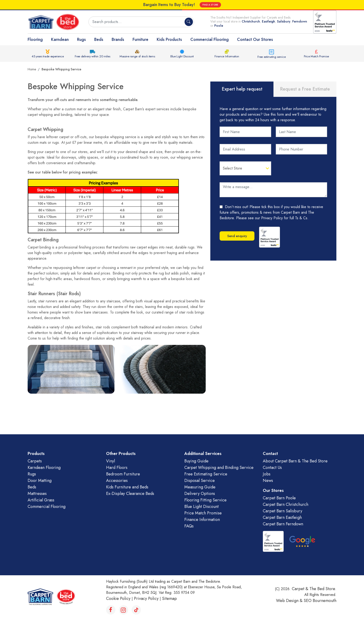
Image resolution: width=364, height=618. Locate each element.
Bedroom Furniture (123, 474)
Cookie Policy (118, 598)
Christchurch (251, 21)
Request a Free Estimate (305, 89)
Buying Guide (196, 461)
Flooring (35, 39)
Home (32, 69)
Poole (219, 26)
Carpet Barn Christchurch (286, 504)
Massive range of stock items (137, 56)
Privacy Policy (146, 598)
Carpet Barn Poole (279, 498)
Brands (118, 39)
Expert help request (242, 89)
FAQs (189, 526)
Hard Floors (117, 468)
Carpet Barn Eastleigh (282, 517)
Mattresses (37, 494)
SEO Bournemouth (320, 601)
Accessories (117, 481)
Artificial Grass (41, 500)
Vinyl (110, 461)
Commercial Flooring (210, 39)
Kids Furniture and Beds (127, 487)
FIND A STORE (210, 5)
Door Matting (40, 481)
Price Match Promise (316, 56)
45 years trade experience (48, 56)
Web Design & (290, 601)
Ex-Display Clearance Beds (130, 494)
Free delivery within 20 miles (92, 56)
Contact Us (272, 468)
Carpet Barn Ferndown (283, 524)
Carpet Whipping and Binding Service (219, 468)
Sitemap (169, 598)
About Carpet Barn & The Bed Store (295, 461)
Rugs (81, 39)
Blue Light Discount (182, 56)
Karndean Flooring (44, 468)
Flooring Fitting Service (205, 500)
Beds (99, 39)
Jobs (267, 474)
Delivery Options (200, 494)
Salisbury (284, 21)
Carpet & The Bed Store (314, 589)
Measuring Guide (200, 487)
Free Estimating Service (206, 474)
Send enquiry (237, 236)
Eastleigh (268, 21)
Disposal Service (200, 481)
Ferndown (300, 21)
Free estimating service (271, 57)
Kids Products (169, 39)
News (268, 481)
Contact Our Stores (255, 39)
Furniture (140, 39)
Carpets (35, 461)
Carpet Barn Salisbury (283, 511)
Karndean (60, 39)
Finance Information (227, 56)
